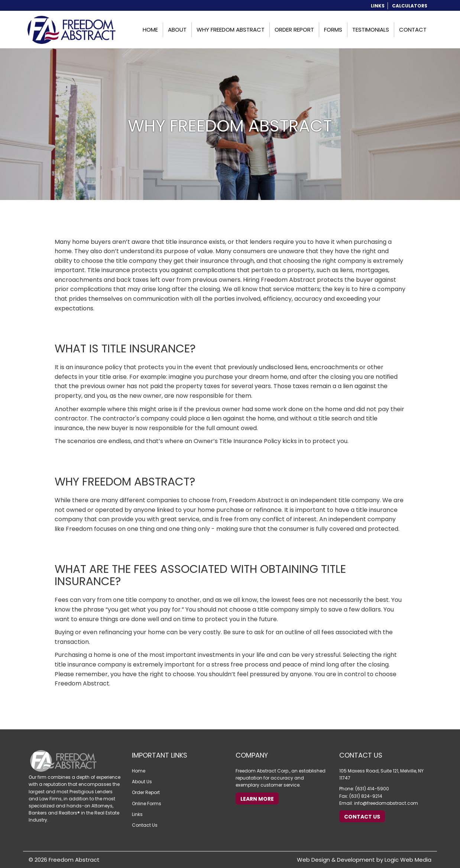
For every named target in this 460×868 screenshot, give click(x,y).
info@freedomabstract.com (386, 803)
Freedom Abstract (74, 860)
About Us (142, 782)
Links (378, 6)
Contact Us (145, 825)
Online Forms (147, 804)
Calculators (410, 6)
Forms (333, 30)
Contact (413, 30)
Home (150, 30)
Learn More (257, 799)
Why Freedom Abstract (231, 30)
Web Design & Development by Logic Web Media (364, 860)
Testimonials (371, 30)
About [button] (177, 30)
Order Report (294, 30)
